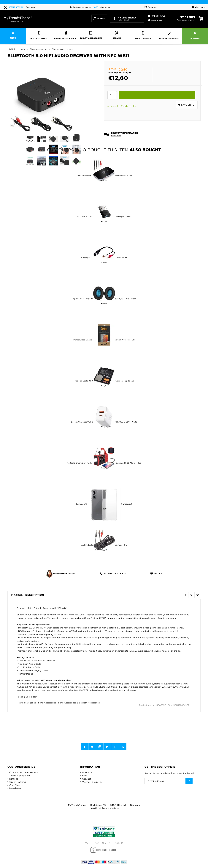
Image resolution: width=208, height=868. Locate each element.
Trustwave (150, 7)
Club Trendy (16, 785)
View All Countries (92, 782)
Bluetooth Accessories (88, 703)
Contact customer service (24, 772)
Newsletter (15, 788)
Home (23, 49)
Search (99, 18)
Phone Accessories (46, 703)
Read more (31, 7)
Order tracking (18, 782)
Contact (87, 779)
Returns (14, 779)
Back (12, 49)
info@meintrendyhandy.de (105, 808)
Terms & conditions (20, 776)
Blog (85, 776)
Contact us (105, 7)
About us (87, 772)
